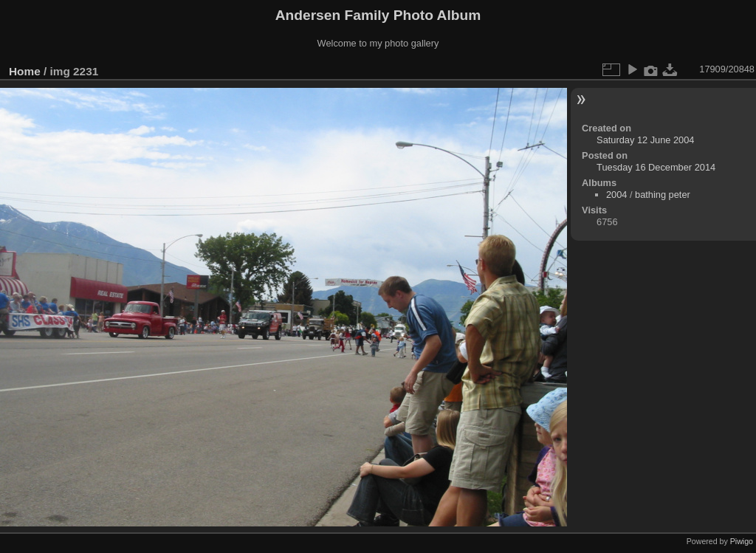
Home (25, 71)
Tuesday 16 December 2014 (656, 167)
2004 (616, 195)
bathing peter (663, 195)
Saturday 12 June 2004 (645, 140)
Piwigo (742, 541)
